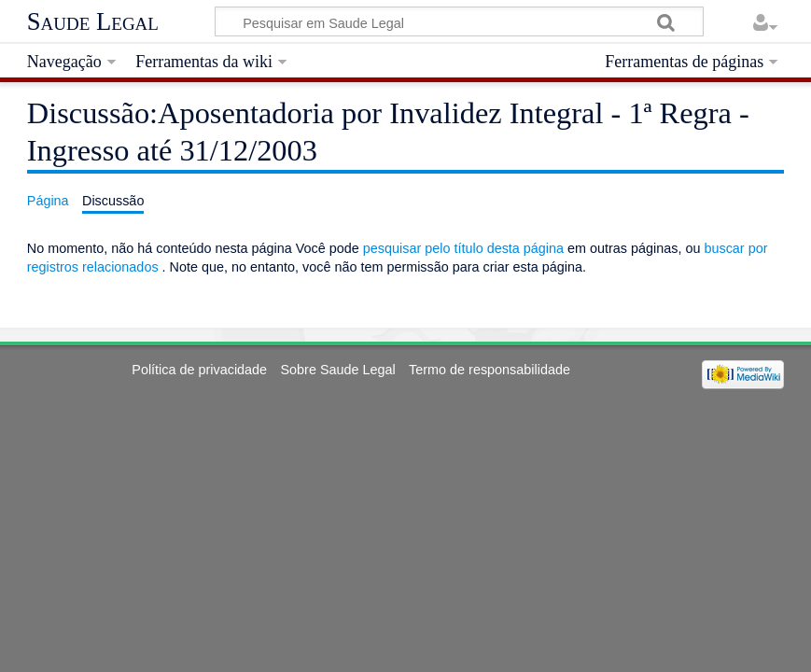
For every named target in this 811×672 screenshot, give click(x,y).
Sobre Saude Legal (337, 370)
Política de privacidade (199, 370)
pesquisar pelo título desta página (463, 248)
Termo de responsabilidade (489, 370)
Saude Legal (93, 21)
